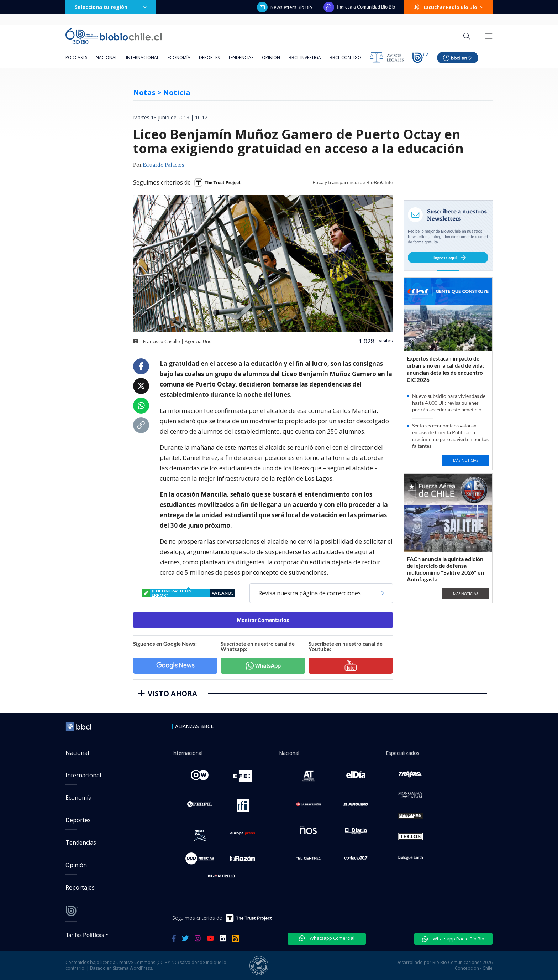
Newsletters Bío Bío (285, 7)
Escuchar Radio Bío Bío (448, 7)
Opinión (271, 58)
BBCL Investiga (305, 58)
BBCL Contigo (345, 58)
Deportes (209, 58)
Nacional (107, 58)
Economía (179, 58)
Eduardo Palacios (164, 165)
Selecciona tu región (111, 7)
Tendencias (241, 58)
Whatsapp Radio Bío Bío (453, 939)
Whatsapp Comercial (327, 938)
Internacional (143, 58)
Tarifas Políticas (85, 935)
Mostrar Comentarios (263, 620)
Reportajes (80, 887)
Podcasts (76, 58)
